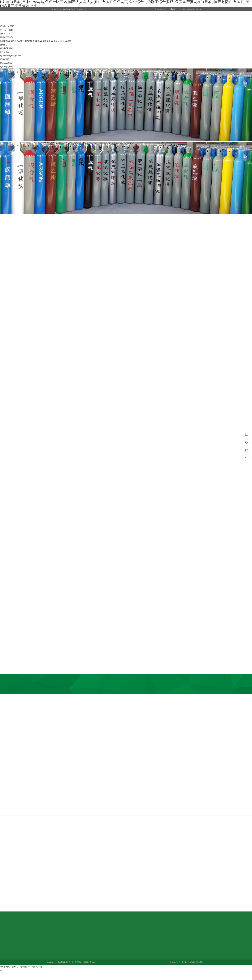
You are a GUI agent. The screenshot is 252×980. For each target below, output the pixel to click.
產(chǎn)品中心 (6, 37)
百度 (197, 9)
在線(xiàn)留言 (6, 63)
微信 (173, 9)
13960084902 (246, 435)
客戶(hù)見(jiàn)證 (7, 48)
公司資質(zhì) (6, 52)
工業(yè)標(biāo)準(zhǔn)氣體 (59, 41)
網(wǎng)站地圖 (188, 9)
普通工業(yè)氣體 (22, 41)
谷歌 (202, 9)
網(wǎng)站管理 (6, 67)
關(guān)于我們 (6, 30)
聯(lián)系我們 (162, 9)
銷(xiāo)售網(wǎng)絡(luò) (11, 56)
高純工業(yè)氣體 (7, 41)
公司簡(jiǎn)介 (6, 34)
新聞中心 (4, 45)
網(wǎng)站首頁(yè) (8, 26)
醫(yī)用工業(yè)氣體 (38, 41)
